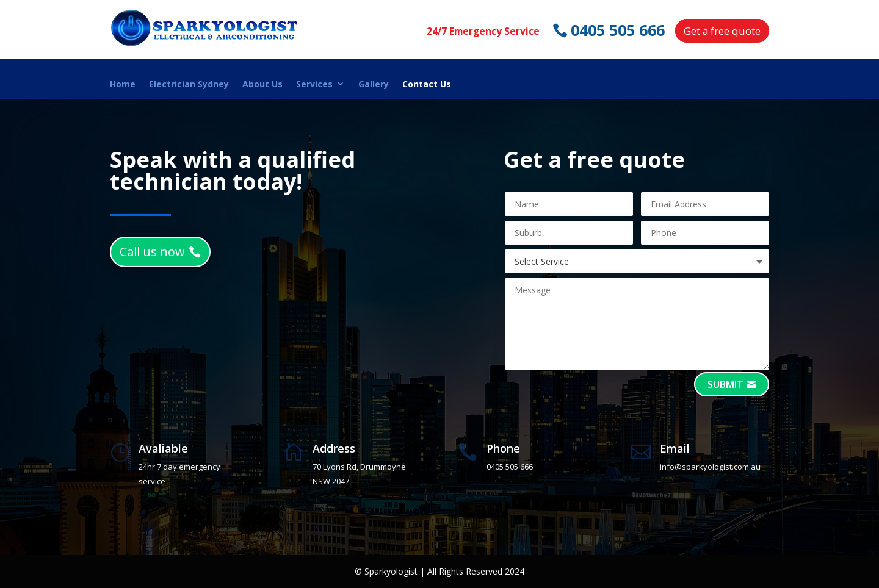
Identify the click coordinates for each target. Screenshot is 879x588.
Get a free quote (722, 31)
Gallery (374, 84)
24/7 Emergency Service (483, 31)
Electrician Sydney (189, 84)
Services (314, 84)
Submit (725, 384)
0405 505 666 (619, 30)
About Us (262, 84)
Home (123, 84)
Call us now (152, 252)
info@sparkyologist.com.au (710, 467)
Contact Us (427, 84)
